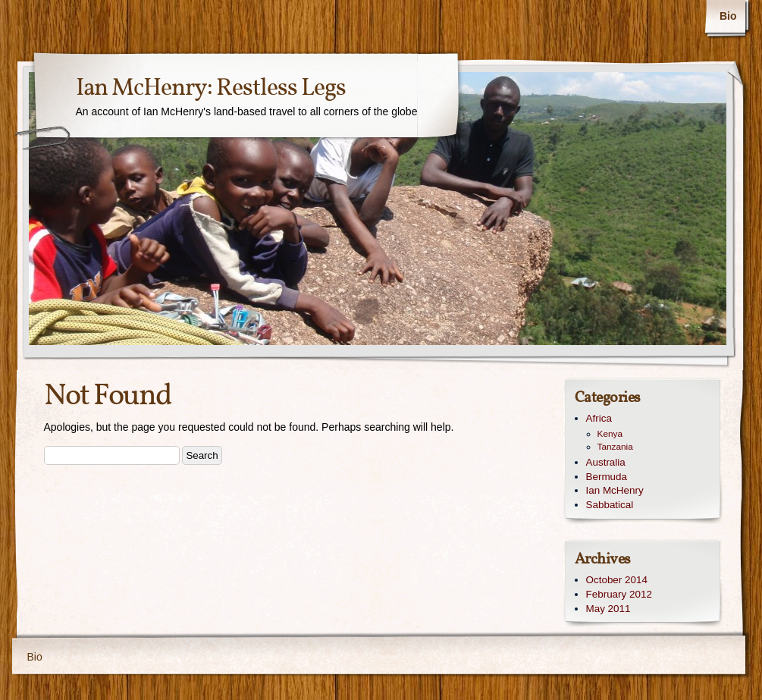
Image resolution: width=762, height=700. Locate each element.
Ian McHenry (615, 490)
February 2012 (619, 594)
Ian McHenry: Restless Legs (211, 89)
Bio (728, 16)
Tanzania (615, 447)
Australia (606, 462)
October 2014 (617, 580)
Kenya (610, 434)
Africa (599, 418)
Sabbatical (610, 505)
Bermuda (607, 477)
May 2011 (608, 609)
